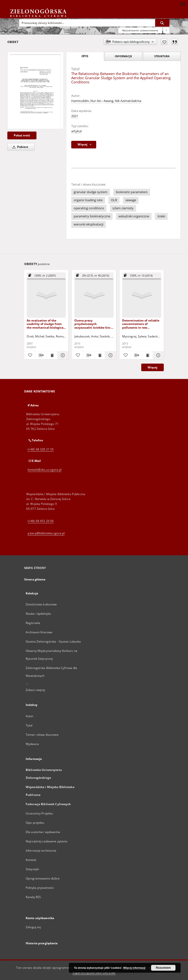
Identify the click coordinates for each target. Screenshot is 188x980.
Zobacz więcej (35, 690)
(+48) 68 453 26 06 (41, 521)
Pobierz (19, 147)
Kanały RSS (33, 897)
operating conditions (89, 208)
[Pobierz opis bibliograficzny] (41, 355)
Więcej (153, 367)
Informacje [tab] (123, 56)
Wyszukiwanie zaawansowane (140, 30)
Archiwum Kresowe (39, 632)
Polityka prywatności (40, 888)
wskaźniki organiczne (134, 216)
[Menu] (182, 4)
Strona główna (35, 579)
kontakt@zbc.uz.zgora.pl (45, 470)
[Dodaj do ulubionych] (164, 42)
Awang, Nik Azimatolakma (122, 101)
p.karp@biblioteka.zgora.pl (46, 533)
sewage (131, 200)
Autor (30, 716)
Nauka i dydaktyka (38, 614)
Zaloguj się (33, 927)
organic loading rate (88, 200)
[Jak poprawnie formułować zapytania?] (166, 30)
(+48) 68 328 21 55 (41, 449)
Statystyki (32, 869)
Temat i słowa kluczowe (42, 735)
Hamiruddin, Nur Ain (86, 101)
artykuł (76, 131)
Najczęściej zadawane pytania (47, 841)
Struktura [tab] (162, 56)
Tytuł (29, 725)
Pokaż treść (22, 135)
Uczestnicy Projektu (39, 813)
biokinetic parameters (132, 192)
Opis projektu (35, 823)
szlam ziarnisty (123, 208)
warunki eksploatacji (88, 224)
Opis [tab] (85, 56)
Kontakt (31, 860)
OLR (114, 200)
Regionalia (33, 623)
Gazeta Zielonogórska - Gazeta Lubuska (53, 641)
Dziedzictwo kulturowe (41, 604)
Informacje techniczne (41, 851)
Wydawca (32, 744)
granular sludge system (91, 192)
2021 (75, 116)
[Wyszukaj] (162, 23)
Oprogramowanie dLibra (43, 878)
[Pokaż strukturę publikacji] (46, 276)
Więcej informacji (134, 968)
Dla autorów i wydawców (43, 832)
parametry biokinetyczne (92, 216)
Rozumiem (163, 968)
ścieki (161, 216)
